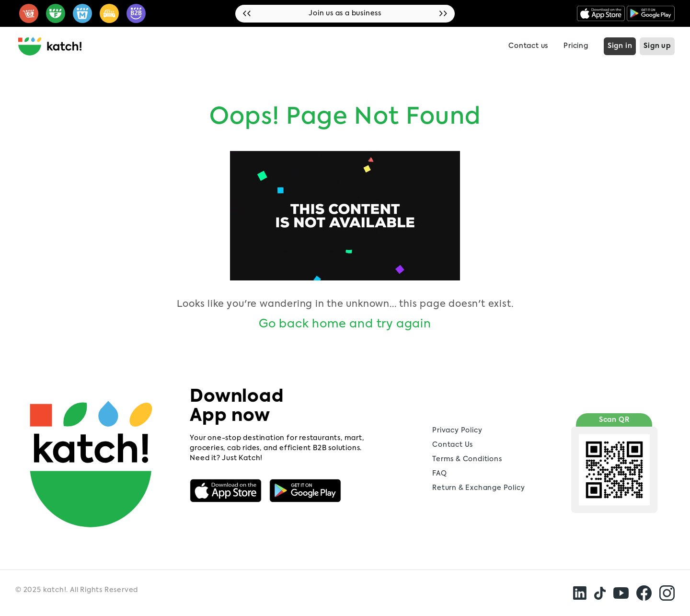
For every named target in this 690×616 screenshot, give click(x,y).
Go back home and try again (345, 324)
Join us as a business (345, 13)
